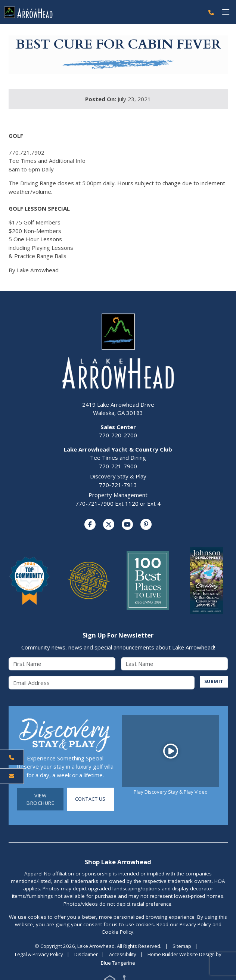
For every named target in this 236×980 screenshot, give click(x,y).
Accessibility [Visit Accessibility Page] (123, 955)
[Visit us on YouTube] (127, 525)
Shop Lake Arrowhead (118, 862)
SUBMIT (213, 682)
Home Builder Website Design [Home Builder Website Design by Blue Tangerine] (181, 955)
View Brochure (40, 799)
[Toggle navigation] (226, 12)
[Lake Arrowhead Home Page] (102, 12)
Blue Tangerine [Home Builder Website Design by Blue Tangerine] (118, 963)
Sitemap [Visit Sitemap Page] (182, 946)
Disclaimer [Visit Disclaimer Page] (86, 955)
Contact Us (90, 799)
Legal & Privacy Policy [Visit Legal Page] (39, 955)
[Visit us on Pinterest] (146, 525)
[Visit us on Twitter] (109, 525)
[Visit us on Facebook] (90, 525)
